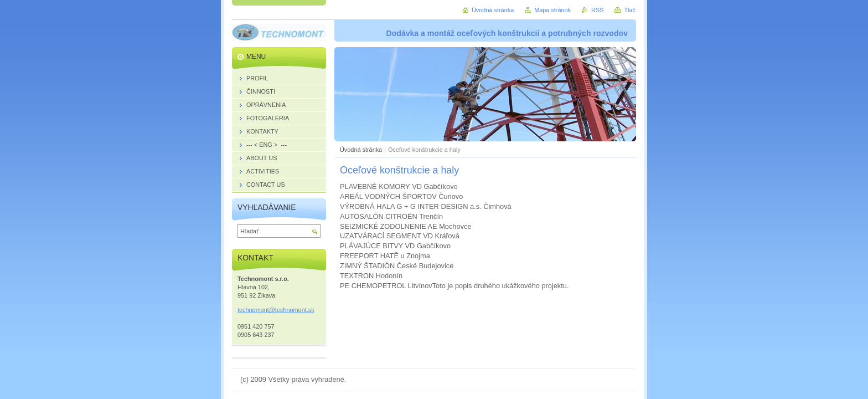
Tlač (630, 10)
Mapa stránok (552, 10)
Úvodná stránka (361, 150)
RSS (597, 10)
